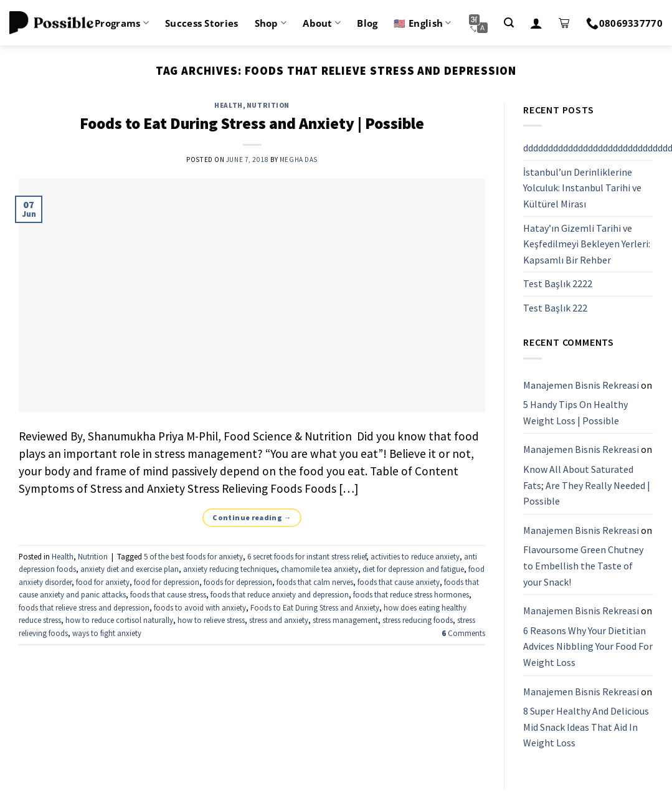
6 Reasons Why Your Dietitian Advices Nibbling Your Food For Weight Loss (588, 646)
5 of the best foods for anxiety (193, 556)
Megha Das (299, 159)
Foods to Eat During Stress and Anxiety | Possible (252, 123)
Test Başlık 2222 (558, 284)
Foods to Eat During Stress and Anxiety (315, 607)
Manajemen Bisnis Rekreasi (581, 385)
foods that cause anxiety (399, 582)
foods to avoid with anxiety (200, 607)
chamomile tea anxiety (319, 569)
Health (228, 105)
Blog (367, 23)
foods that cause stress (168, 594)
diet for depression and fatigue (413, 569)
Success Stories (202, 23)
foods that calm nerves (315, 582)
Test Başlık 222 (555, 308)
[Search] (509, 23)
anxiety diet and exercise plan (130, 569)
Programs (122, 23)
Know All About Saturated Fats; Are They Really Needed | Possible (587, 485)
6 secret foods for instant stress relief (307, 556)
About (322, 23)
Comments (463, 633)
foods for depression (238, 582)
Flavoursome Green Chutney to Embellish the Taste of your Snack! (583, 566)
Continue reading (252, 517)
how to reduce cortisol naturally (119, 620)
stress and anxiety (279, 620)
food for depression (167, 582)
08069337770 (624, 23)
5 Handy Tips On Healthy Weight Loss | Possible (575, 412)
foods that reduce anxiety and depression (280, 594)
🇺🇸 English (422, 23)
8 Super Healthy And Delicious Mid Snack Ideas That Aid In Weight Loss (586, 727)
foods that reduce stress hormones (411, 594)
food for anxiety (103, 582)
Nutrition (268, 105)
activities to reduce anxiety (415, 556)
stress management (345, 620)
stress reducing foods (418, 620)
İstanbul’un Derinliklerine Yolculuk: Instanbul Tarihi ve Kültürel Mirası (582, 188)
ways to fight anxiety (107, 633)
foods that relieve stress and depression (84, 607)
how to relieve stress (211, 620)
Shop (271, 23)
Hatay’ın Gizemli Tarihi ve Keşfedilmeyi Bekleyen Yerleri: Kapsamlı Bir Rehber (587, 244)
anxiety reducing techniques (230, 569)
